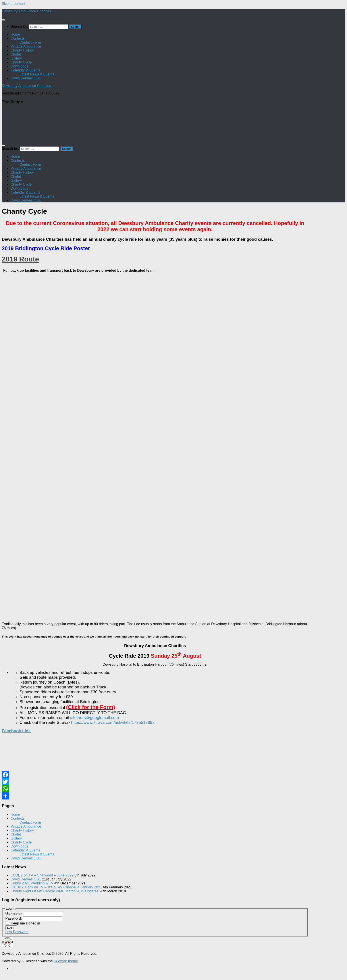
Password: (14, 918)
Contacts (18, 38)
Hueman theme (66, 961)
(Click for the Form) (91, 707)
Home (15, 34)
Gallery (16, 58)
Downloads (19, 66)
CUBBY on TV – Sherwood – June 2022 (42, 875)
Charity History (22, 50)
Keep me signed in (25, 923)
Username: (14, 914)
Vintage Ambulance (26, 46)
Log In (11, 928)
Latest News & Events (37, 74)
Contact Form (30, 42)
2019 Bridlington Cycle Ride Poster (46, 248)
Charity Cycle (21, 62)
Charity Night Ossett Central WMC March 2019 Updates (55, 891)
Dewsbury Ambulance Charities (26, 11)
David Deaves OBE (26, 78)
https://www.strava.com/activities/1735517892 (113, 722)
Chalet (16, 54)
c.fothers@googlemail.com (94, 718)
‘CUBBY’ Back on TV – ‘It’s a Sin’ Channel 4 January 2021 (56, 887)
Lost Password (17, 932)
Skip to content (13, 4)
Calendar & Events (25, 70)
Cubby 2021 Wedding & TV (32, 883)
